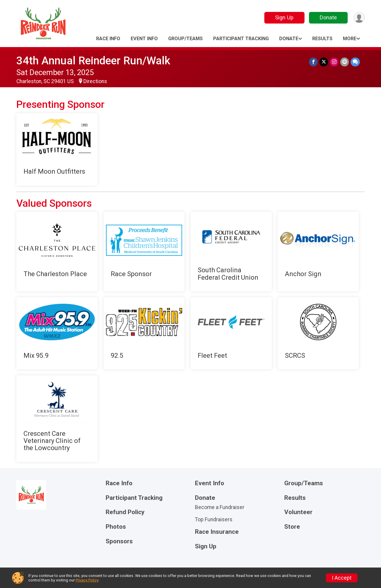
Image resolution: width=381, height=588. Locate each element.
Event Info (144, 39)
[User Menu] (359, 18)
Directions (95, 81)
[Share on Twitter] (324, 62)
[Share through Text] (355, 62)
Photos (116, 527)
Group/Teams (185, 39)
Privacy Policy (87, 580)
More (350, 39)
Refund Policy (125, 512)
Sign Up (284, 17)
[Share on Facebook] (313, 62)
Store (292, 527)
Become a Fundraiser (220, 507)
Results (322, 39)
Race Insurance (217, 532)
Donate (328, 17)
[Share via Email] (345, 62)
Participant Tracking (241, 39)
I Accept (342, 578)
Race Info (108, 39)
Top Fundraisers (214, 519)
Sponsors (119, 541)
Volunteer (298, 512)
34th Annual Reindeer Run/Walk (93, 61)
